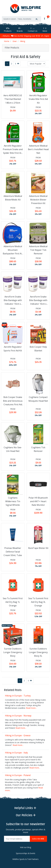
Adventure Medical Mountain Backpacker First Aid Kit (13, 250)
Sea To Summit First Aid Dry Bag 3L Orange (38, 602)
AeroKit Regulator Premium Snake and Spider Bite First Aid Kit (13, 150)
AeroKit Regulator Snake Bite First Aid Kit (38, 99)
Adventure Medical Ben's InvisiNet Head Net (38, 149)
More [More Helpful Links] (45, 30)
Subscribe (38, 839)
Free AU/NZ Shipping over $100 (26, 36)
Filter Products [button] (12, 48)
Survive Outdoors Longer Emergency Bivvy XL (38, 652)
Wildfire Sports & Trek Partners (25, 859)
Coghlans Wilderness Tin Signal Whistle (13, 501)
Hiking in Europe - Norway (18, 716)
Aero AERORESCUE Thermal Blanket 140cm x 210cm (13, 99)
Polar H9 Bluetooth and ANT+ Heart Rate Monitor (38, 501)
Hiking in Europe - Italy (16, 753)
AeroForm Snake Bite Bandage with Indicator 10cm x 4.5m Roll (38, 301)
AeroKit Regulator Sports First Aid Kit (13, 349)
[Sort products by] (36, 64)
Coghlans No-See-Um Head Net (13, 449)
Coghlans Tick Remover (38, 449)
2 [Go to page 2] (12, 64)
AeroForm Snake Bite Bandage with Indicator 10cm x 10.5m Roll (13, 301)
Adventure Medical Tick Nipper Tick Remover (38, 250)
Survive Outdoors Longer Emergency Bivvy (13, 652)
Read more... (31, 708)
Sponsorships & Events (26, 853)
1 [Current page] (7, 64)
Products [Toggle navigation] (8, 30)
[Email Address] (17, 839)
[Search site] (37, 19)
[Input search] (17, 19)
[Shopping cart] (46, 18)
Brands (20, 30)
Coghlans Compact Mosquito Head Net (38, 399)
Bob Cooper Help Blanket (38, 349)
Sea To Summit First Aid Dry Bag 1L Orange (13, 602)
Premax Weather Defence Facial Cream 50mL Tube (13, 552)
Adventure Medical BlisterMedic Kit (13, 198)
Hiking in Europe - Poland (18, 775)
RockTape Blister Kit (38, 548)
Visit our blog (25, 847)
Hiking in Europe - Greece (18, 735)
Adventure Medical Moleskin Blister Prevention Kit (38, 200)
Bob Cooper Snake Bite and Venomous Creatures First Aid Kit (13, 401)
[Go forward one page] (17, 64)
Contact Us (33, 30)
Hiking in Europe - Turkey (18, 696)
